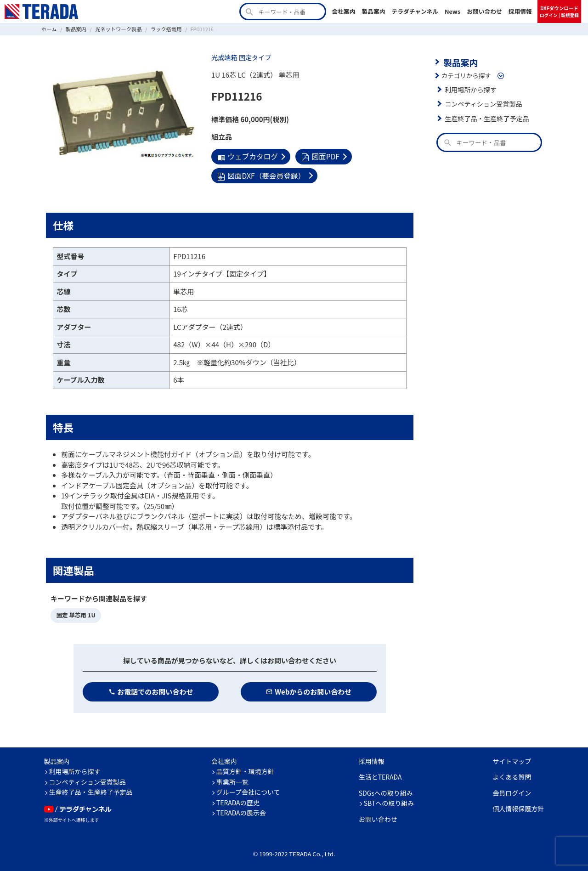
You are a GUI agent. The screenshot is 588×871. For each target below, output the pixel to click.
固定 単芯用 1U (75, 614)
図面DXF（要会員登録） (260, 174)
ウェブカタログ (246, 156)
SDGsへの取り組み (386, 791)
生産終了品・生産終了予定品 (485, 117)
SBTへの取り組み (389, 801)
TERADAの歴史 (238, 800)
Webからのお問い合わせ (309, 689)
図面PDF (317, 156)
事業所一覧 (232, 780)
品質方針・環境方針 (245, 769)
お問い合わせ (484, 11)
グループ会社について (248, 790)
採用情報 (520, 11)
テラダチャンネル (415, 11)
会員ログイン (512, 791)
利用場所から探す (469, 88)
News (452, 11)
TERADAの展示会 (241, 810)
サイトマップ (512, 759)
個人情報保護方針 (518, 806)
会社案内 (343, 11)
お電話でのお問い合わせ (151, 689)
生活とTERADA (380, 775)
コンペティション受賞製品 (482, 103)
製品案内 (373, 11)
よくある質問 (512, 775)
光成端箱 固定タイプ (240, 57)
